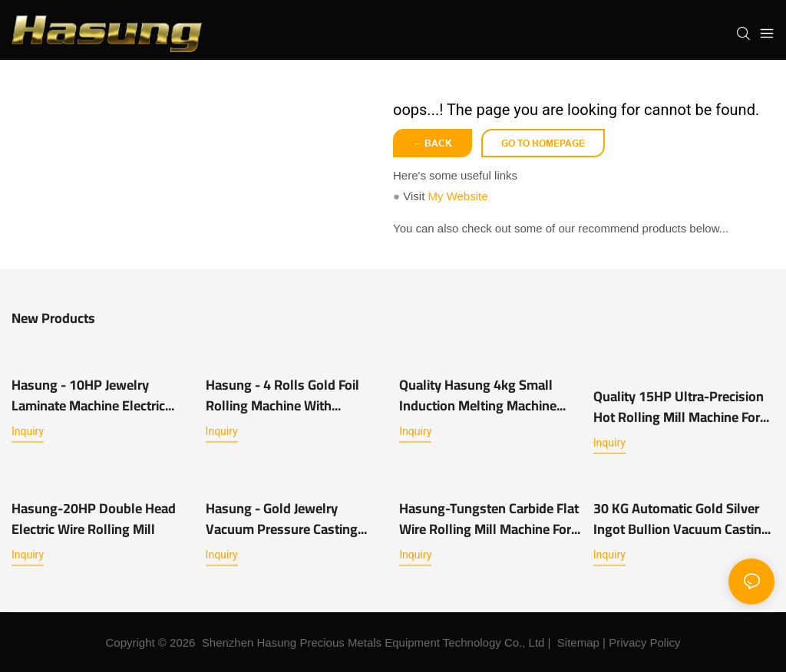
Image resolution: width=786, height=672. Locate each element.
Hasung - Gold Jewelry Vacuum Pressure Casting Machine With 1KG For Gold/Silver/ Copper (282, 519)
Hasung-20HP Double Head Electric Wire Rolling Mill (94, 519)
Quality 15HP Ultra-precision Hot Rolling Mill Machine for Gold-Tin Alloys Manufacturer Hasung (680, 407)
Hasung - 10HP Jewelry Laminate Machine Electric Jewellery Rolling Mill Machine (101, 395)
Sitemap (578, 642)
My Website (457, 196)
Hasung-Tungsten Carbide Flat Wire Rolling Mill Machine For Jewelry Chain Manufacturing (489, 519)
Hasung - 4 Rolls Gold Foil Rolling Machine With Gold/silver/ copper (282, 395)
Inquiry (28, 431)
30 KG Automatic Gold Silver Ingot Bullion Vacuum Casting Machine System (681, 519)
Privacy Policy (644, 642)
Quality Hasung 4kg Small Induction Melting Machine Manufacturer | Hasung (478, 395)
